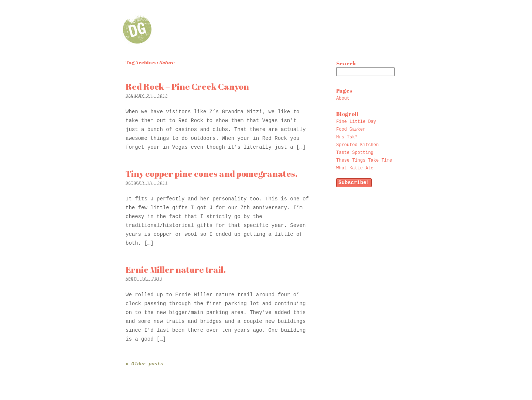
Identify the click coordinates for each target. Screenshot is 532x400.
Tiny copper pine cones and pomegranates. (212, 174)
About (343, 99)
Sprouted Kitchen (357, 145)
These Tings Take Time (364, 161)
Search (346, 63)
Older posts (144, 364)
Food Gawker (351, 130)
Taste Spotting (355, 153)
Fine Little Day (356, 122)
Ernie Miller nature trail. (176, 270)
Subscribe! (354, 183)
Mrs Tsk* (347, 137)
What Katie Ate (355, 168)
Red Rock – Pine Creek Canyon (187, 87)
